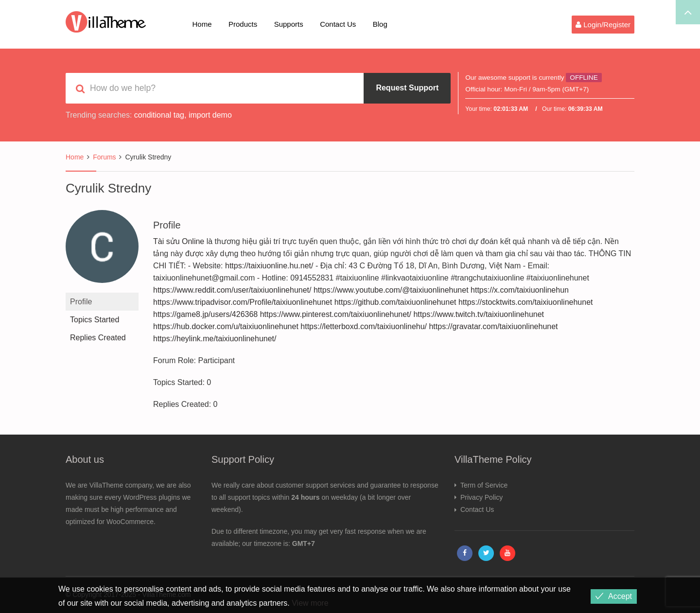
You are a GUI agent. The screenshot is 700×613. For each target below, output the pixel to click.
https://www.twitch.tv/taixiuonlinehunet (479, 314)
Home (202, 24)
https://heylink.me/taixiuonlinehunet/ (215, 339)
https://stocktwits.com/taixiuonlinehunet (526, 302)
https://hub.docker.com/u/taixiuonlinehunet (226, 326)
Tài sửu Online (179, 241)
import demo (210, 115)
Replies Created (98, 338)
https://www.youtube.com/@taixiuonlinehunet (391, 290)
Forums (104, 157)
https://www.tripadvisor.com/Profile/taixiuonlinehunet (243, 302)
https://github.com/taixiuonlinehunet (395, 302)
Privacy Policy (481, 497)
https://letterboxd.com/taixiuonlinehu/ (364, 326)
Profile (81, 302)
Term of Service (484, 485)
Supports (289, 24)
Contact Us (338, 24)
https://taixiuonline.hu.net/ (269, 266)
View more (310, 603)
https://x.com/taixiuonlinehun (520, 290)
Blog (380, 24)
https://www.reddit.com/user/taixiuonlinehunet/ (232, 290)
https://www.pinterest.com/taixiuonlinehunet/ (336, 314)
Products (243, 24)
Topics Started (95, 320)
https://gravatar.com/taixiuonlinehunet (493, 326)
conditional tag (159, 115)
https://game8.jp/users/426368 (205, 314)
